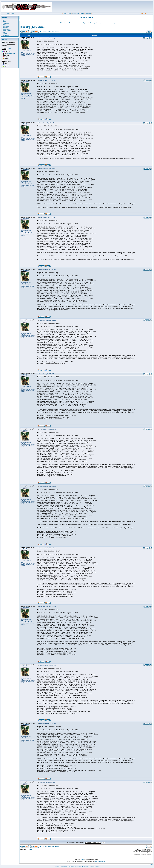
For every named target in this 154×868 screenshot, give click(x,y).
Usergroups (78, 23)
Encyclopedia (6, 23)
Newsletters (88, 14)
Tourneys (5, 34)
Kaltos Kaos (56, 32)
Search (65, 23)
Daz (72, 866)
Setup (4, 32)
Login (7, 14)
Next (30, 29)
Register (12, 14)
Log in (114, 23)
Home (65, 14)
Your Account (75, 14)
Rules (69, 14)
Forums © (151, 864)
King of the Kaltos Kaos (33, 27)
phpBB (82, 859)
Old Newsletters (6, 29)
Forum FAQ (59, 23)
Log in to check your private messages (102, 23)
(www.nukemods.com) (93, 866)
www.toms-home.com (100, 862)
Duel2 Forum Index (46, 32)
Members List (6, 26)
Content (4, 22)
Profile (90, 23)
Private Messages (7, 31)
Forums (82, 14)
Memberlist (71, 23)
